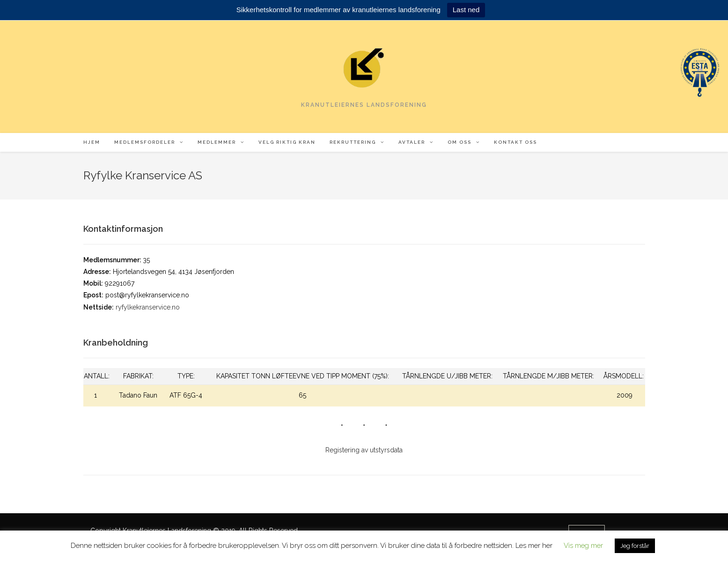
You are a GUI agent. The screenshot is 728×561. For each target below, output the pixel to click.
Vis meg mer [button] (583, 546)
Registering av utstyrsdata (364, 450)
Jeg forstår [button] (635, 546)
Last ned (466, 10)
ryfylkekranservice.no (148, 307)
